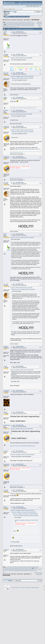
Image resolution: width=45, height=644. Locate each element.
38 (25, 23)
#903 (40, 74)
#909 (40, 235)
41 (30, 23)
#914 (40, 413)
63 (30, 24)
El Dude (6, 111)
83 (28, 26)
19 (29, 22)
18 (27, 22)
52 (14, 24)
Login (19, 16)
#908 (40, 183)
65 (33, 24)
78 (21, 26)
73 (14, 26)
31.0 (9, 14)
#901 (40, 33)
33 (18, 23)
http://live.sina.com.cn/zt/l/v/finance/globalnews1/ (23, 446)
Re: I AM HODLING (18, 32)
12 (19, 22)
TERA (5, 32)
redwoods (6, 550)
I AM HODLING (35, 20)
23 (3, 23)
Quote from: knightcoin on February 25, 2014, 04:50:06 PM (25, 514)
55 (18, 24)
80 (24, 26)
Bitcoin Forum (6, 20)
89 (5, 27)
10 (16, 22)
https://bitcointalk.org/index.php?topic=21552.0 (27, 149)
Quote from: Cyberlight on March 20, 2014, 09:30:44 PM (22, 455)
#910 (40, 285)
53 (16, 24)
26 (8, 23)
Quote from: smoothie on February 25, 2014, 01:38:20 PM (26, 516)
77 (19, 26)
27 (9, 23)
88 (3, 27)
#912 (40, 367)
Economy (13, 20)
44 (34, 23)
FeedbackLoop (8, 425)
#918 (40, 491)
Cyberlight (6, 391)
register (21, 9)
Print (40, 27)
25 (6, 23)
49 (10, 24)
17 (26, 22)
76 (18, 26)
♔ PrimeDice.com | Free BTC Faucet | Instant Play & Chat (23, 108)
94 (12, 27)
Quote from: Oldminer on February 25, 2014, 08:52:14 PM (24, 512)
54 (17, 24)
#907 (40, 157)
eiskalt (5, 366)
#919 (40, 508)
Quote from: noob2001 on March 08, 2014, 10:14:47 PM (22, 510)
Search (15, 16)
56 (20, 24)
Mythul (5, 412)
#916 (40, 452)
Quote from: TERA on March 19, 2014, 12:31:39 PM (21, 58)
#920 (40, 550)
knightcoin (6, 126)
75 (16, 26)
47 (7, 24)
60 (26, 24)
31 (15, 23)
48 (8, 24)
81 (25, 26)
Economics (20, 20)
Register (23, 16)
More (27, 16)
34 (19, 23)
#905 (40, 111)
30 (14, 23)
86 (33, 26)
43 (33, 23)
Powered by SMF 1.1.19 (17, 588)
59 (24, 24)
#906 (40, 127)
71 (11, 26)
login (17, 9)
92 (9, 27)
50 (11, 24)
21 (32, 22)
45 (3, 24)
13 (20, 22)
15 (23, 22)
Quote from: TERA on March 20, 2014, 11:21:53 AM (21, 288)
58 (23, 24)
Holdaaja (6, 54)
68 (6, 26)
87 (34, 26)
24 (5, 23)
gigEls (5, 97)
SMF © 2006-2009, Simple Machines (31, 588)
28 (11, 23)
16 (24, 22)
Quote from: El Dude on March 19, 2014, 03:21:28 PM (22, 130)
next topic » (40, 24)
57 (21, 24)
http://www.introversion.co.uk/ (16, 153)
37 (24, 23)
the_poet (6, 73)
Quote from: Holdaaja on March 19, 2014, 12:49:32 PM (22, 77)
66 (3, 26)
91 (8, 27)
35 (21, 23)
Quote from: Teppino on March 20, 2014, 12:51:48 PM (22, 370)
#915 (40, 426)
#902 (40, 55)
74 (15, 26)
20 (30, 22)
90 (6, 27)
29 (12, 23)
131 (18, 27)
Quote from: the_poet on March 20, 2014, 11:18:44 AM (22, 238)
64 (32, 24)
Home (7, 16)
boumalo (6, 490)
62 (29, 24)
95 (14, 27)
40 (28, 23)
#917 (40, 465)
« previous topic (39, 23)
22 (33, 22)
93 (11, 27)
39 (27, 23)
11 (17, 22)
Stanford (6, 451)
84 (30, 26)
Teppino (6, 347)
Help (11, 16)
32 (16, 23)
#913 (40, 391)
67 (5, 26)
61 (27, 24)
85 (31, 26)
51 (13, 24)
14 (21, 22)
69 (8, 26)
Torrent (6, 15)
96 (15, 27)
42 (31, 23)
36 (22, 23)
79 (22, 26)
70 (9, 26)
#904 (40, 98)
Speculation (27, 20)
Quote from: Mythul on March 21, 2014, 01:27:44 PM (22, 429)
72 (12, 26)
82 (27, 26)
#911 (40, 347)
